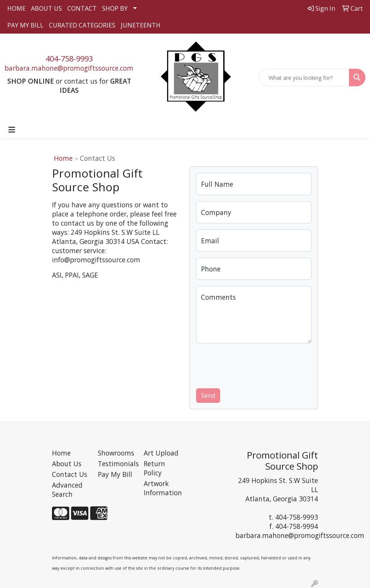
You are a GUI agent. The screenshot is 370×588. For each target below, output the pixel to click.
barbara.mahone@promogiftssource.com (69, 68)
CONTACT (82, 8)
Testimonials (116, 464)
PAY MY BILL (25, 25)
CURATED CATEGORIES (82, 25)
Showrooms (116, 453)
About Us (67, 464)
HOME (16, 8)
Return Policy (154, 468)
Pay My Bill (115, 474)
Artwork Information (162, 488)
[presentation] (254, 364)
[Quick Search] (304, 78)
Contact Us (70, 474)
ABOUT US (46, 8)
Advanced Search (67, 489)
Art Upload (161, 453)
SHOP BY (115, 8)
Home (63, 158)
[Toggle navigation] (12, 130)
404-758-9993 (69, 59)
